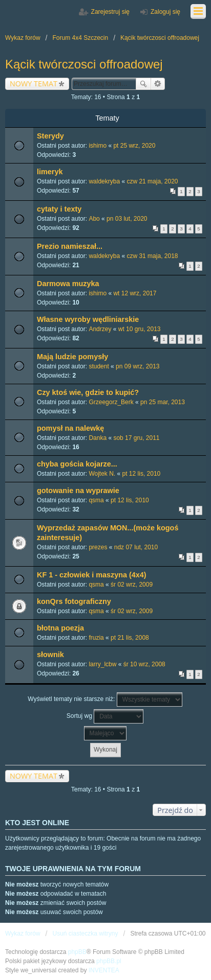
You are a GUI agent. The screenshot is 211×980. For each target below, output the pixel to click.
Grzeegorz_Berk (111, 402)
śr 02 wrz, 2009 (132, 585)
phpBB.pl (109, 961)
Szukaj (143, 84)
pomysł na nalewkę (70, 428)
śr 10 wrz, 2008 (144, 664)
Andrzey (100, 329)
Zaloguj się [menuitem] (165, 12)
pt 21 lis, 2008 (130, 638)
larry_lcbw (102, 664)
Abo (94, 219)
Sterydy (50, 136)
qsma (96, 500)
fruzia (96, 638)
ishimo (98, 146)
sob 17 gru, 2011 (136, 438)
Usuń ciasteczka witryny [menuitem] (85, 934)
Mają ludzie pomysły (72, 357)
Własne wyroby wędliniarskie (88, 319)
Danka (98, 438)
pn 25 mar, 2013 (163, 402)
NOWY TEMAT (34, 84)
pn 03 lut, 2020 (127, 219)
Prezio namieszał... (70, 246)
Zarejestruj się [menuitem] (110, 12)
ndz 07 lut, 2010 (136, 547)
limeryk (50, 172)
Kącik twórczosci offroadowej (84, 64)
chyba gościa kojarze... (77, 464)
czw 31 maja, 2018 (152, 256)
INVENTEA (104, 970)
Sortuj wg (105, 716)
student (99, 366)
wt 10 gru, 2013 (140, 329)
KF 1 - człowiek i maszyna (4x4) (92, 575)
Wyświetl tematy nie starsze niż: (105, 699)
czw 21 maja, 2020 (152, 181)
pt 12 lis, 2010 (142, 474)
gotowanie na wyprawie (78, 491)
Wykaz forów (23, 934)
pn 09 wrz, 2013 (138, 366)
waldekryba (104, 181)
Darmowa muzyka (68, 284)
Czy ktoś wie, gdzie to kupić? (88, 392)
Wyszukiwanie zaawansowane (158, 84)
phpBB (77, 952)
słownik (50, 655)
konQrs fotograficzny (74, 601)
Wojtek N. (102, 474)
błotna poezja (60, 628)
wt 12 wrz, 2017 (135, 293)
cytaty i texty (59, 209)
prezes (98, 547)
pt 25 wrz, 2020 (134, 146)
